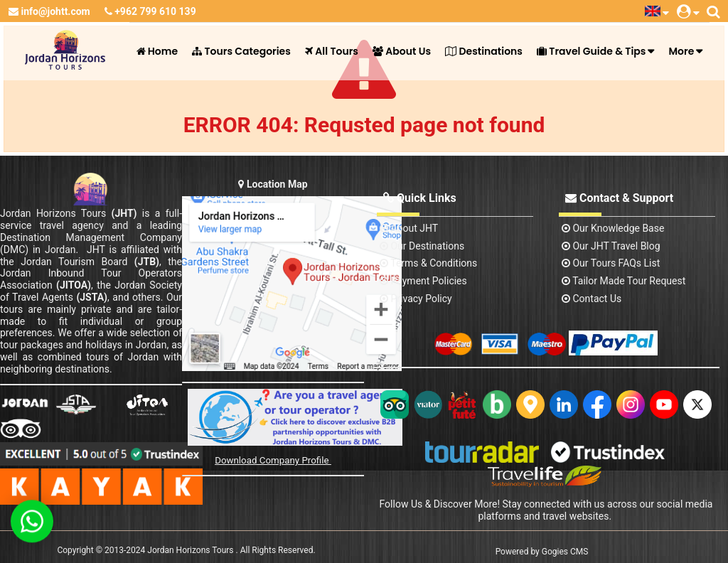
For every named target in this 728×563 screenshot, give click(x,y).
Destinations (484, 51)
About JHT (409, 228)
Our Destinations (422, 246)
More (681, 51)
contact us (591, 299)
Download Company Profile (273, 460)
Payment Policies (423, 281)
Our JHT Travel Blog (611, 246)
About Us (402, 51)
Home (157, 51)
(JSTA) (92, 297)
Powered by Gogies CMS (542, 552)
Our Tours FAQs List (611, 263)
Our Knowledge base (613, 228)
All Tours (332, 51)
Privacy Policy (416, 299)
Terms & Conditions (428, 263)
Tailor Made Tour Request (623, 281)
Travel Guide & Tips (591, 51)
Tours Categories (241, 51)
